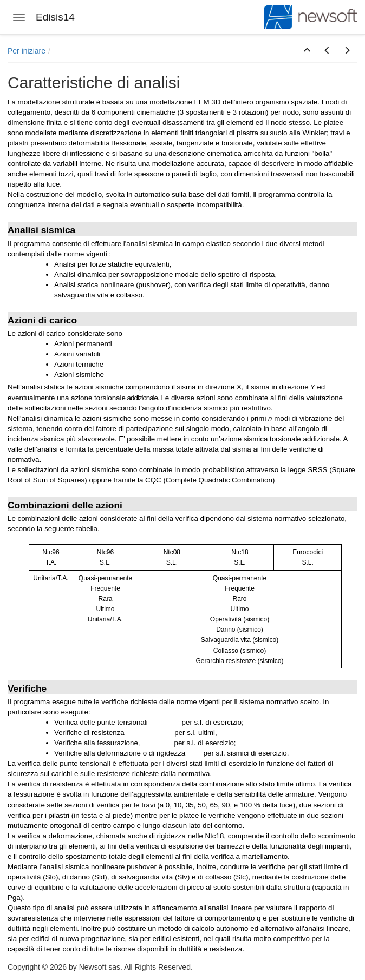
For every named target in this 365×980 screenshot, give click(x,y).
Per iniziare (27, 51)
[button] (307, 51)
